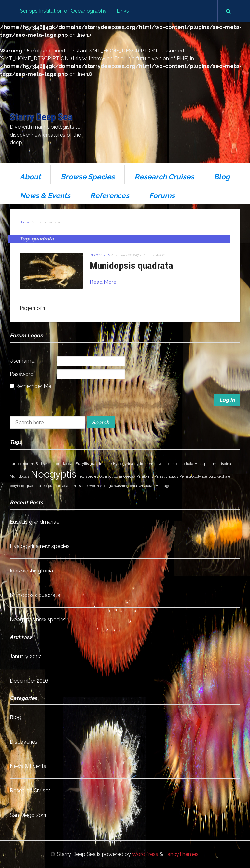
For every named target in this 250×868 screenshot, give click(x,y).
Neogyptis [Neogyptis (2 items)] (53, 474)
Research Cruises (164, 177)
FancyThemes (181, 854)
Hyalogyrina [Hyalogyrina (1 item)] (123, 464)
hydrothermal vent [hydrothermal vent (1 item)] (150, 464)
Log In (227, 400)
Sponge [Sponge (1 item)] (107, 486)
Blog (222, 177)
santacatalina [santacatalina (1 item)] (67, 486)
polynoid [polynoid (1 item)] (17, 486)
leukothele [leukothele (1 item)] (184, 464)
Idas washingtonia (31, 571)
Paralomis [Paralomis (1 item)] (145, 476)
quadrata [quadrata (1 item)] (33, 486)
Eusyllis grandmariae (35, 522)
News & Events (45, 195)
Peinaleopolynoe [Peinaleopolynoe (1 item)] (193, 476)
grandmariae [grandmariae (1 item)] (101, 464)
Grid (218, 239)
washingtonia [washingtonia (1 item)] (126, 486)
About (30, 177)
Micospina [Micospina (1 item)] (203, 464)
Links (123, 11)
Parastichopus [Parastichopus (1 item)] (166, 476)
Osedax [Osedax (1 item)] (129, 476)
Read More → (106, 282)
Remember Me (33, 386)
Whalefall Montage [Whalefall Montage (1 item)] (154, 486)
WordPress (145, 854)
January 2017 (25, 656)
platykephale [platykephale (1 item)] (219, 476)
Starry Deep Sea (41, 117)
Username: (22, 361)
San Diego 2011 (28, 815)
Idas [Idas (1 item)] (171, 464)
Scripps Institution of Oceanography (63, 11)
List (226, 239)
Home (24, 222)
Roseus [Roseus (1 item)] (48, 486)
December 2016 (29, 681)
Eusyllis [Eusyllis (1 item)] (82, 464)
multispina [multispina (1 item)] (222, 464)
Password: (22, 374)
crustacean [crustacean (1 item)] (65, 464)
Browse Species (88, 177)
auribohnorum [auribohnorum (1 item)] (22, 464)
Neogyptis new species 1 (40, 620)
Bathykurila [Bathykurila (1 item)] (45, 464)
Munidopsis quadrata (132, 265)
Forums (162, 195)
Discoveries (100, 255)
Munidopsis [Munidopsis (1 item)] (20, 476)
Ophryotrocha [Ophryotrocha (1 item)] (111, 476)
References (110, 195)
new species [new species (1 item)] (88, 476)
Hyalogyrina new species (40, 546)
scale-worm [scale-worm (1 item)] (89, 486)
